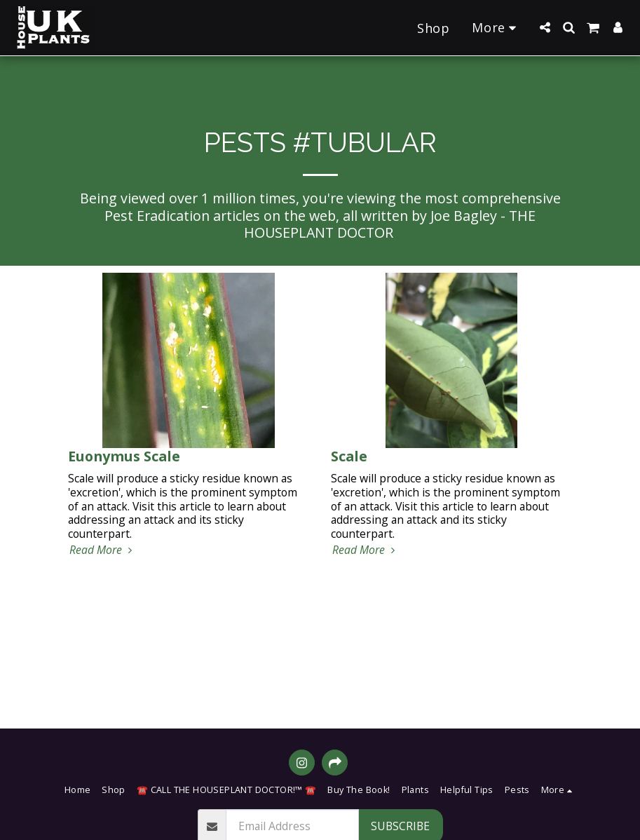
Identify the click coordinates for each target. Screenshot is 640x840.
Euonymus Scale (124, 456)
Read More (103, 550)
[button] (545, 27)
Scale (349, 456)
